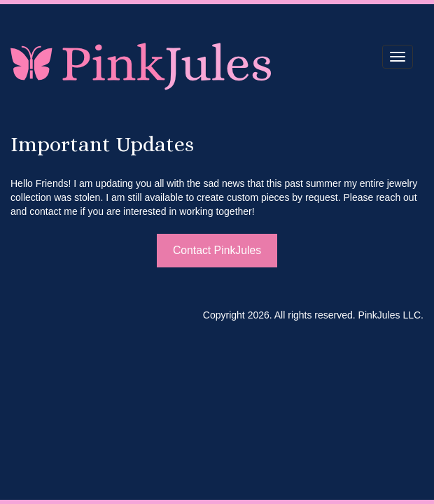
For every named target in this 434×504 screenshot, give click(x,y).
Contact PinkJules (217, 250)
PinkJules (142, 65)
